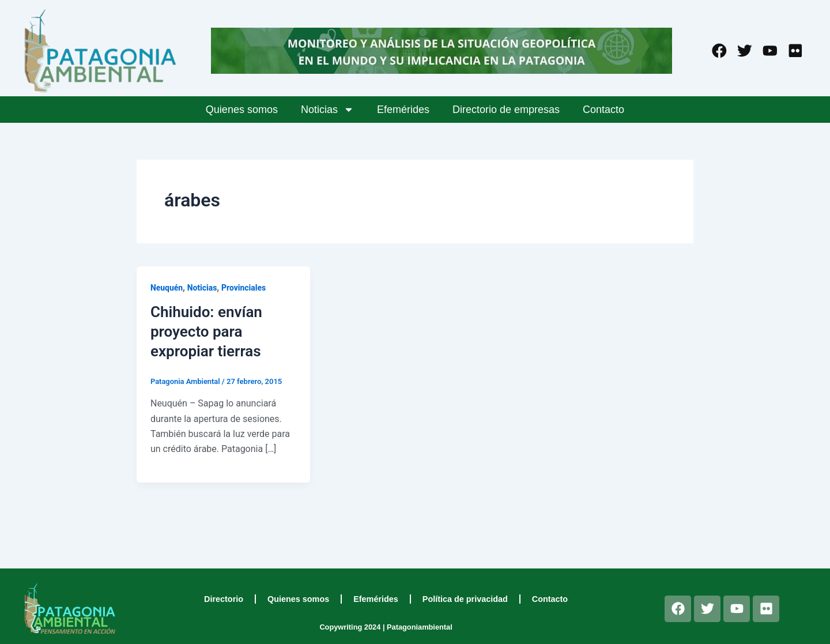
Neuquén (167, 288)
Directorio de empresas (506, 110)
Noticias (327, 110)
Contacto (603, 110)
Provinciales (244, 288)
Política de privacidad (465, 599)
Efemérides (403, 110)
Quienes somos (242, 110)
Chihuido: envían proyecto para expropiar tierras (206, 332)
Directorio (224, 599)
